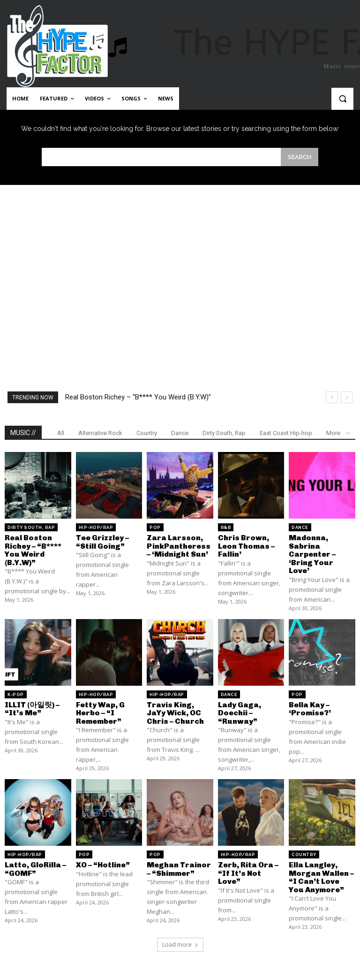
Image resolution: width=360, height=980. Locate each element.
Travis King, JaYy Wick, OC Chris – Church (175, 712)
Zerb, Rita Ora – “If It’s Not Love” (248, 873)
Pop (155, 528)
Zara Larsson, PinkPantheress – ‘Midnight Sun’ (179, 546)
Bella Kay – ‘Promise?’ (310, 708)
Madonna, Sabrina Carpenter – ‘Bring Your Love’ (312, 554)
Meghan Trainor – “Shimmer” (179, 869)
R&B (226, 528)
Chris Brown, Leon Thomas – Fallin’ (246, 546)
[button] (342, 99)
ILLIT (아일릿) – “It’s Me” (32, 708)
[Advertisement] (180, 269)
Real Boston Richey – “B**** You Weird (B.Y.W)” (138, 397)
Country (147, 433)
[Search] (300, 157)
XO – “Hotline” (103, 865)
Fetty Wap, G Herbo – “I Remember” (100, 712)
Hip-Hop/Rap (96, 528)
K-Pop (16, 694)
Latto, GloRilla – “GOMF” (35, 869)
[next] (347, 397)
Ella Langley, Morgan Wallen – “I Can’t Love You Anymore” (321, 877)
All (61, 433)
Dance (180, 433)
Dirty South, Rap (224, 433)
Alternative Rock (100, 433)
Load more (180, 945)
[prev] (332, 397)
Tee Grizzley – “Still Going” (102, 542)
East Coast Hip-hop (286, 433)
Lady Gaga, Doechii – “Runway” (240, 712)
